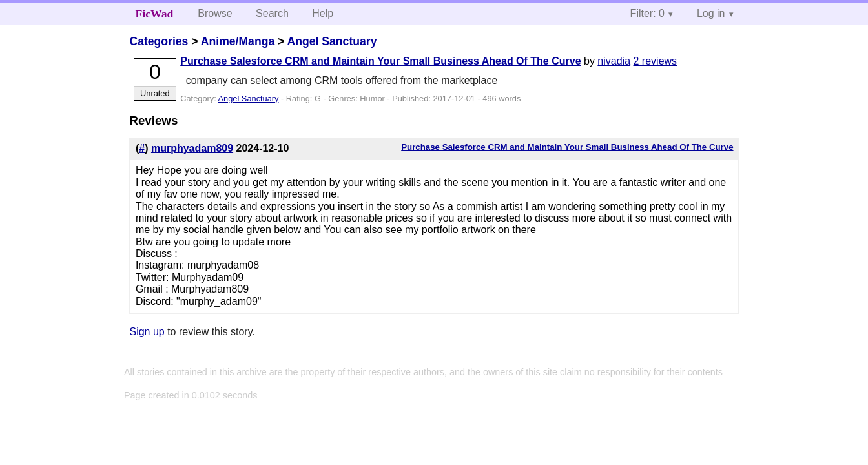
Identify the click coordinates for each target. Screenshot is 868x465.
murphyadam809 (192, 148)
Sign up (147, 332)
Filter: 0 (647, 13)
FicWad (155, 14)
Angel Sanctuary (332, 41)
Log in (711, 13)
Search (272, 13)
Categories (159, 41)
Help (323, 13)
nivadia (614, 61)
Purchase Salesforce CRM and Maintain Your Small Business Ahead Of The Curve (380, 61)
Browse (215, 13)
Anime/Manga (238, 41)
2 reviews (656, 61)
